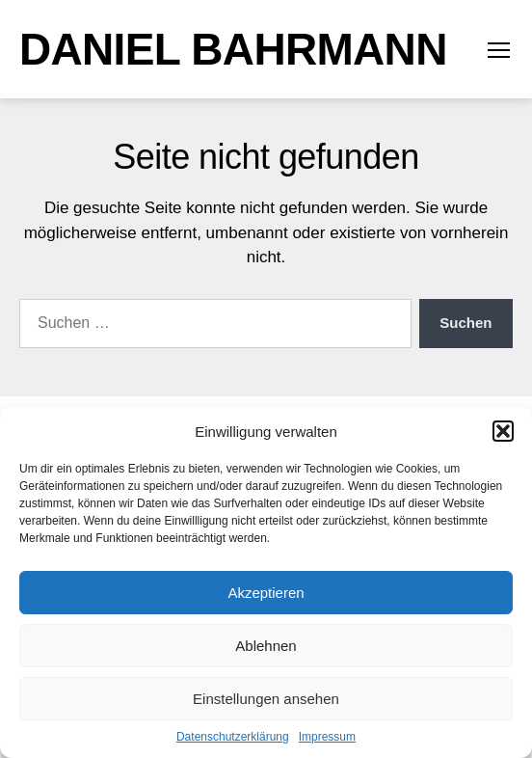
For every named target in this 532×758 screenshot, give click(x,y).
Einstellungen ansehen (266, 699)
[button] (503, 431)
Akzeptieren (266, 593)
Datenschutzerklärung (233, 737)
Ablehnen (266, 646)
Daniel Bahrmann (233, 49)
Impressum (327, 737)
